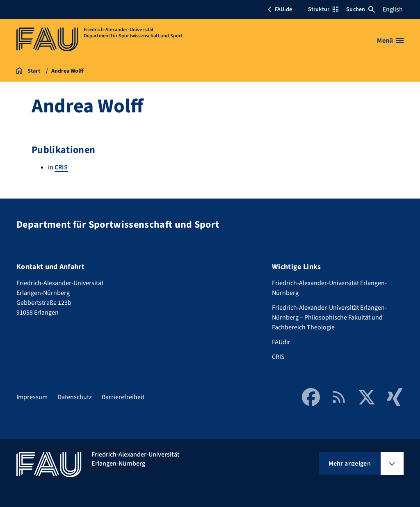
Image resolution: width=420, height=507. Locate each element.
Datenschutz (75, 397)
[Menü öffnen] (390, 41)
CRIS (61, 167)
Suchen (361, 9)
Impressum (32, 397)
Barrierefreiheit (123, 397)
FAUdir (281, 342)
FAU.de (280, 9)
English (393, 9)
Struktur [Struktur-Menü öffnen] (323, 9)
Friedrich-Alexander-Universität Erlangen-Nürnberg (329, 288)
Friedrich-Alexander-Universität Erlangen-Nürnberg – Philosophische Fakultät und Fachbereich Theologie (329, 317)
